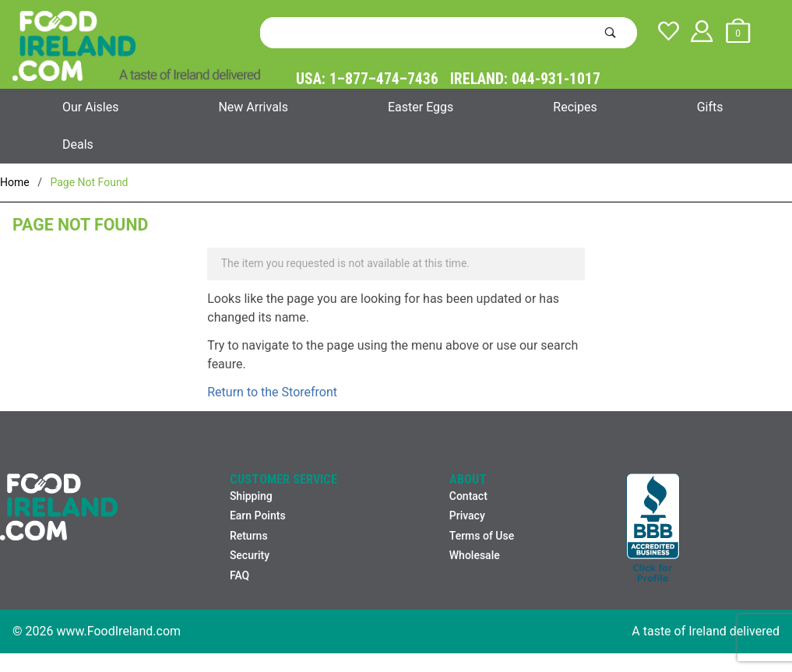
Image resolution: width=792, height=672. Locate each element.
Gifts (710, 107)
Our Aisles (90, 107)
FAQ (239, 575)
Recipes (575, 107)
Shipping (251, 496)
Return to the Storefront (272, 392)
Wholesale (475, 555)
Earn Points (258, 515)
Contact (468, 496)
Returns (249, 536)
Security (250, 555)
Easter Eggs (421, 107)
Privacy (467, 515)
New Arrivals (253, 107)
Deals (78, 144)
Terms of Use (482, 536)
